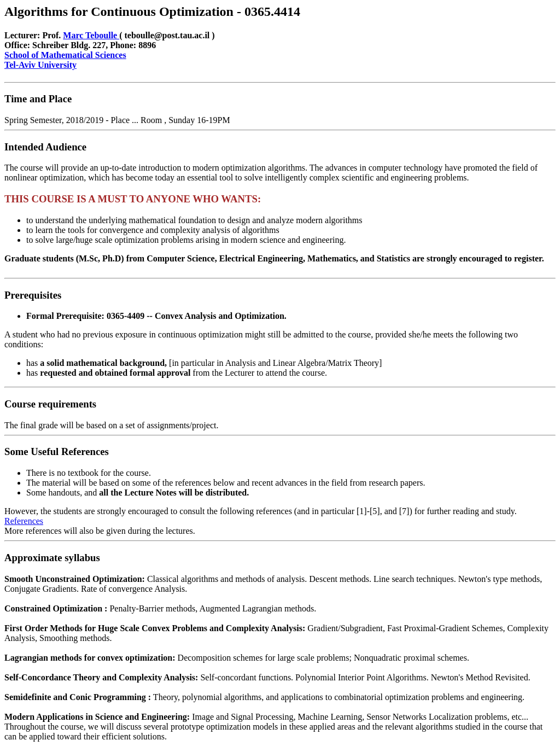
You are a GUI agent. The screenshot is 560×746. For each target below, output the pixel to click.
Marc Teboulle (91, 35)
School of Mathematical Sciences (65, 55)
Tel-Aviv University (40, 65)
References (24, 521)
